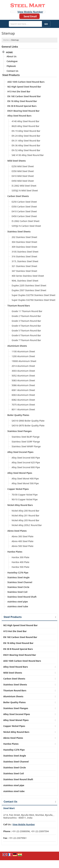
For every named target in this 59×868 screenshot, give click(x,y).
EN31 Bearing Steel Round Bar (23, 111)
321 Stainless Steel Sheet (24, 266)
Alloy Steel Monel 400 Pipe (25, 479)
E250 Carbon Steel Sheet (24, 202)
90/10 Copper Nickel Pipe (25, 499)
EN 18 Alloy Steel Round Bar (22, 101)
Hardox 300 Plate (20, 557)
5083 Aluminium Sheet (23, 380)
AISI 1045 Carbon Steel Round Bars (26, 82)
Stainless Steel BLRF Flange (26, 437)
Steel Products (11, 75)
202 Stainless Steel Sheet (24, 237)
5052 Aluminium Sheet (23, 376)
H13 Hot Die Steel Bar (19, 91)
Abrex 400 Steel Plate (22, 541)
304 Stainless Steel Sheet (24, 242)
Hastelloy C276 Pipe (18, 573)
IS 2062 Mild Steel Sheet (24, 186)
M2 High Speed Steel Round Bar (24, 87)
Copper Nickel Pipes (18, 489)
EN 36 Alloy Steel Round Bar (26, 145)
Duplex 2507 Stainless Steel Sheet (29, 290)
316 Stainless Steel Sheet (24, 256)
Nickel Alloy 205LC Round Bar (27, 525)
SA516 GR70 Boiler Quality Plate (28, 426)
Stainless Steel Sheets (19, 232)
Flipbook (11, 66)
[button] (30, 12)
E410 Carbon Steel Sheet (24, 211)
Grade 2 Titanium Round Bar (26, 316)
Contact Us (12, 71)
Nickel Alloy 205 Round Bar (25, 520)
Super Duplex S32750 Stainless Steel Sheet (34, 295)
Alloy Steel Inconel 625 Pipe (26, 462)
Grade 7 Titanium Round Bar (26, 340)
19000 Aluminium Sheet (24, 361)
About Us (11, 56)
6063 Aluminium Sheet (23, 395)
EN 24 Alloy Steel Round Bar (26, 136)
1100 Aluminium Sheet (23, 351)
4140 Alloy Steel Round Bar (25, 121)
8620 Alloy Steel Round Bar (25, 126)
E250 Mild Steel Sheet (23, 166)
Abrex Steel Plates (17, 531)
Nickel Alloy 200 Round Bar (25, 511)
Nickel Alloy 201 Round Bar (25, 515)
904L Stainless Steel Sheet (25, 281)
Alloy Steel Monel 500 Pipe (25, 483)
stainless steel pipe (18, 602)
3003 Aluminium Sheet (23, 371)
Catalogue (12, 61)
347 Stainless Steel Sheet (24, 271)
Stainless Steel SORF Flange (26, 442)
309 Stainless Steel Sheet (24, 247)
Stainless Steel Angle (18, 577)
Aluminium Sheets (17, 346)
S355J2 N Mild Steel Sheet (25, 190)
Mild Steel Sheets (17, 161)
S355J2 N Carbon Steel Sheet (26, 226)
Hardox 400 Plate (20, 562)
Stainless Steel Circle (18, 587)
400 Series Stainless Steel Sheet (28, 276)
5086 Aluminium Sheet (23, 385)
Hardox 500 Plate (20, 567)
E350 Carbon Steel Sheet (24, 207)
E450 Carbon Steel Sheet (24, 216)
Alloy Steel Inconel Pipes (20, 452)
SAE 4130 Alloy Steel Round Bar (28, 155)
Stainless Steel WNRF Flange (26, 446)
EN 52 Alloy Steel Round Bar (26, 150)
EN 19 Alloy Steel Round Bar (26, 131)
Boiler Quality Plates (18, 415)
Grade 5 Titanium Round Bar (26, 331)
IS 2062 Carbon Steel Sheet (26, 221)
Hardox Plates (15, 552)
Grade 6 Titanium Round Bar (26, 335)
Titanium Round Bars (19, 306)
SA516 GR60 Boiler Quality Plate (28, 421)
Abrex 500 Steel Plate (22, 546)
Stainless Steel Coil (17, 592)
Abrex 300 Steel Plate (22, 536)
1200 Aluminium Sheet (23, 356)
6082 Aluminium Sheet (23, 400)
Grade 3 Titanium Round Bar (26, 321)
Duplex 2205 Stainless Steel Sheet (29, 285)
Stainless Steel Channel (20, 582)
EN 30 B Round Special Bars (22, 106)
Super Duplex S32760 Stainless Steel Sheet (34, 300)
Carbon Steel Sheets (18, 196)
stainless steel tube (18, 606)
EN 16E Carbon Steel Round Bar (24, 96)
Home (6, 40)
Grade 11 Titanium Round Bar (27, 311)
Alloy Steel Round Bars (19, 116)
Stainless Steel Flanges (20, 431)
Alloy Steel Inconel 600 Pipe (26, 458)
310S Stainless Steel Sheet (25, 252)
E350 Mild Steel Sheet (23, 171)
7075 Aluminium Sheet (23, 405)
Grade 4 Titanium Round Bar (26, 326)
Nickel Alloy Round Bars (20, 505)
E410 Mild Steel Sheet (23, 176)
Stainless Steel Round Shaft (22, 597)
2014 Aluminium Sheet (23, 366)
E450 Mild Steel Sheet (23, 181)
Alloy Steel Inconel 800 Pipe (26, 467)
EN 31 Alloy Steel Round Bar (26, 141)
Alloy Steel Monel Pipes (20, 473)
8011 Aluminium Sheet (23, 409)
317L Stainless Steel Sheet (25, 261)
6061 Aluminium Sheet (23, 390)
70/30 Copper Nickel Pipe (25, 495)
